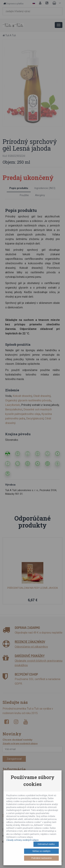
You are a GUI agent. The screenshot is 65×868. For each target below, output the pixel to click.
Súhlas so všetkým (41, 851)
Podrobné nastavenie (42, 858)
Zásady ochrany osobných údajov (22, 840)
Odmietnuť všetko (46, 844)
